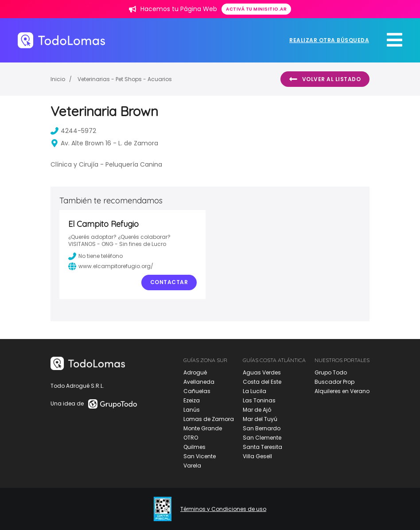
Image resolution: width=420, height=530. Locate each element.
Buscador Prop (334, 382)
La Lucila (255, 391)
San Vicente (200, 456)
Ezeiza (192, 400)
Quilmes (194, 447)
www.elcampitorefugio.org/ (111, 266)
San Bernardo (262, 428)
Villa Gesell (257, 456)
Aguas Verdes (262, 372)
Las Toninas (259, 400)
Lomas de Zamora (209, 419)
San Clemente (262, 438)
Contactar (169, 282)
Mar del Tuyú (260, 419)
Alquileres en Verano (342, 391)
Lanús (192, 410)
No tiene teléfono (95, 256)
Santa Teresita (262, 447)
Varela (192, 466)
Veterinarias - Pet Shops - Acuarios (125, 79)
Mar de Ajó (257, 410)
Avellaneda (199, 382)
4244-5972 (73, 131)
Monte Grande (203, 428)
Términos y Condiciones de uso (223, 509)
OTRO (191, 438)
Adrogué (195, 372)
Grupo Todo (331, 372)
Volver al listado (325, 79)
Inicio (58, 79)
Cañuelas (197, 391)
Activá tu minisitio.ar (256, 9)
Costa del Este (262, 382)
